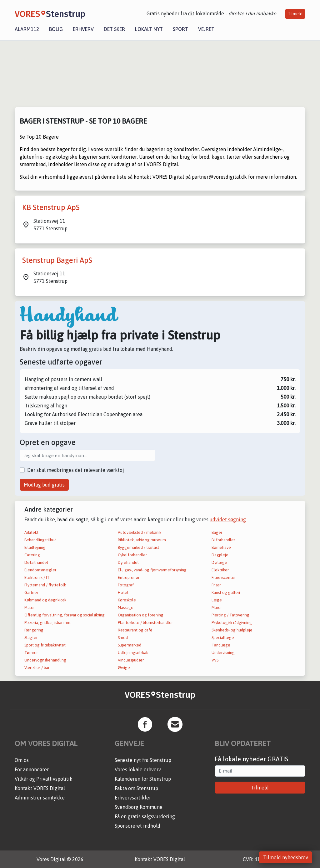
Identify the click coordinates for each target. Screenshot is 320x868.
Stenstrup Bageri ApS (57, 260)
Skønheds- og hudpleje (232, 630)
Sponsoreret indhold (137, 826)
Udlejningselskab (133, 653)
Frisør (216, 585)
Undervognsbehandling (45, 660)
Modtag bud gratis (44, 485)
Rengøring (34, 630)
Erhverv (83, 29)
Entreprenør (129, 577)
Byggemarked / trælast (138, 547)
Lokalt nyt (149, 29)
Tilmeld (295, 14)
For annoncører (32, 769)
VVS (215, 660)
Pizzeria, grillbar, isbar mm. (48, 623)
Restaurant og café (135, 630)
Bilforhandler (223, 540)
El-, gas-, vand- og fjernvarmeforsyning (152, 570)
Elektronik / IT (37, 577)
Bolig (56, 29)
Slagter (31, 638)
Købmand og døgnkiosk (45, 600)
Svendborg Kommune (139, 807)
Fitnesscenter (224, 577)
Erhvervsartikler (133, 798)
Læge (217, 600)
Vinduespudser (131, 660)
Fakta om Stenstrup (136, 788)
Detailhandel (36, 562)
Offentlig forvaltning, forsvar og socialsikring (65, 615)
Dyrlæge (219, 562)
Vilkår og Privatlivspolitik (44, 779)
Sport (180, 29)
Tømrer (31, 653)
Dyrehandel (128, 562)
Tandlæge (221, 645)
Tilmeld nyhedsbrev (286, 857)
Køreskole (127, 600)
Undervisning (223, 653)
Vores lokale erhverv (138, 769)
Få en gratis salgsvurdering (145, 816)
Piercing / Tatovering (230, 615)
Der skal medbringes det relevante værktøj (76, 470)
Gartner (31, 592)
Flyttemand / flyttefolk (45, 585)
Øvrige (124, 668)
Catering (32, 555)
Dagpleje (220, 555)
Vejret (206, 29)
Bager (217, 532)
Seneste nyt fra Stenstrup (143, 760)
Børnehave (221, 547)
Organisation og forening (141, 615)
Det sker (114, 29)
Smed (123, 638)
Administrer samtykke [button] (40, 798)
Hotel (123, 592)
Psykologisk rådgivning (232, 623)
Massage (126, 608)
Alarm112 (27, 29)
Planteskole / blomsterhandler (145, 623)
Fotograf (126, 585)
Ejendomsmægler (40, 570)
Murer (217, 608)
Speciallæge (223, 638)
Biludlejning (35, 547)
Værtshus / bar (37, 668)
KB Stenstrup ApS (51, 207)
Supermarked (130, 645)
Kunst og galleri (226, 592)
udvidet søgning (228, 519)
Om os (22, 760)
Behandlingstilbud (40, 540)
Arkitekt (31, 532)
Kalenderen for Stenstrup (143, 779)
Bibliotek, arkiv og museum (142, 540)
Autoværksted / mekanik (140, 532)
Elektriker (220, 570)
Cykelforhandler (132, 555)
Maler (30, 608)
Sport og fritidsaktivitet (45, 645)
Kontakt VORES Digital (40, 788)
